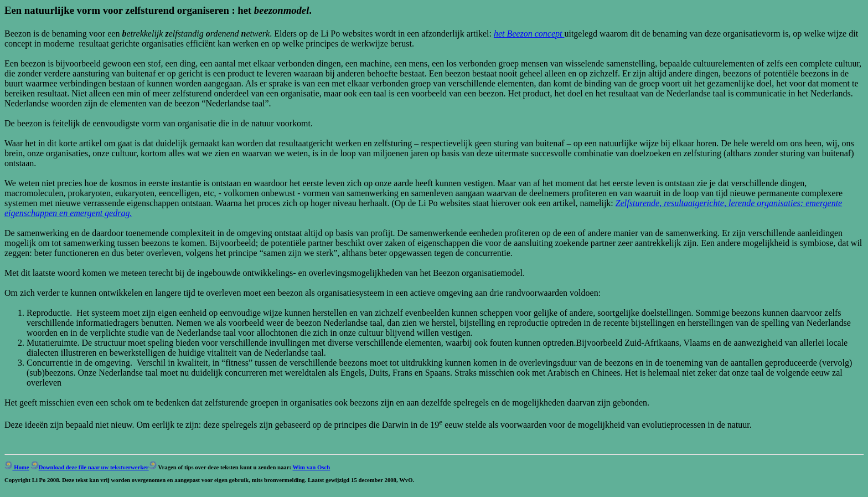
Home (17, 467)
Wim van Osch (312, 467)
